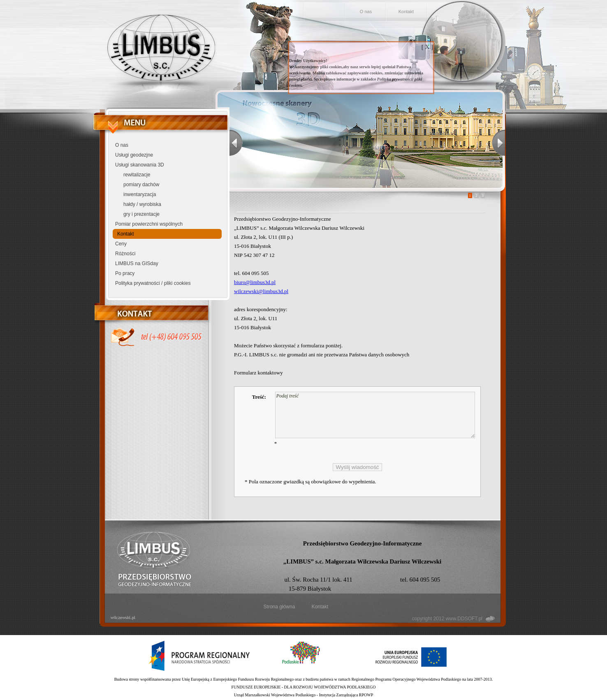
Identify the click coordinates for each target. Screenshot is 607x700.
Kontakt (406, 12)
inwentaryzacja (140, 194)
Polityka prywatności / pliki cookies (153, 283)
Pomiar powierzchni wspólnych (149, 224)
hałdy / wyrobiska (142, 204)
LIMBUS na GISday (137, 263)
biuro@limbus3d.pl (255, 282)
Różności (125, 254)
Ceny (121, 244)
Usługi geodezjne (134, 155)
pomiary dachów (141, 185)
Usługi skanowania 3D (140, 165)
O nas (366, 12)
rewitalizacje (137, 175)
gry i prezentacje (141, 214)
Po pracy (125, 273)
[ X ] (427, 47)
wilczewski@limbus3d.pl (261, 291)
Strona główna (279, 607)
